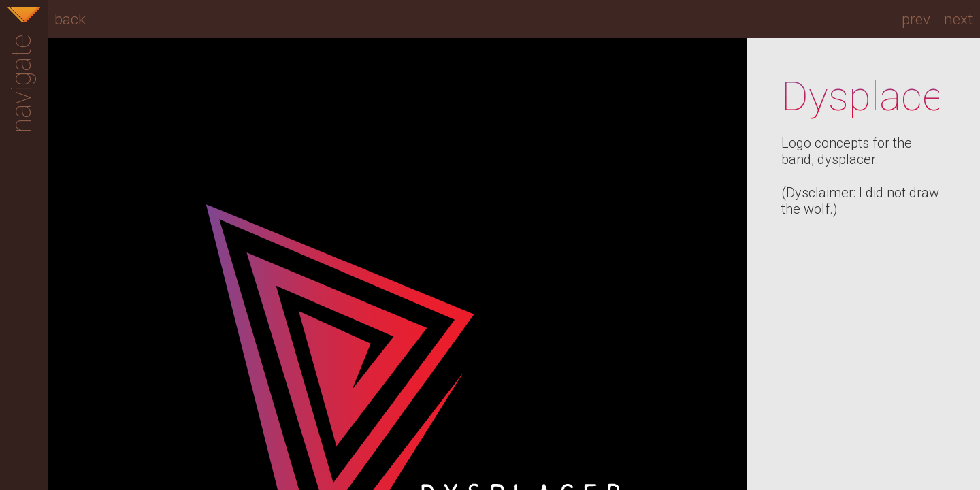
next (959, 19)
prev (916, 19)
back (70, 19)
